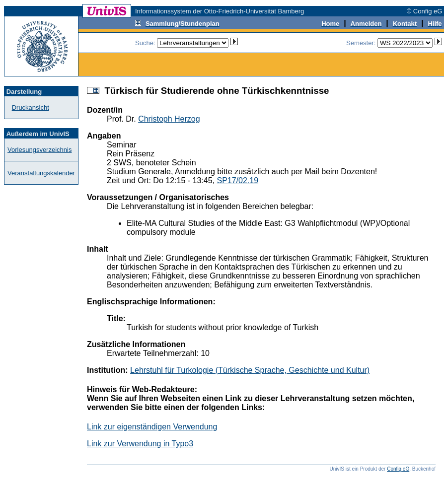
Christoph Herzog (169, 119)
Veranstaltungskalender (41, 173)
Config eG (398, 469)
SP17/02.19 (237, 180)
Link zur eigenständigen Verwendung (152, 427)
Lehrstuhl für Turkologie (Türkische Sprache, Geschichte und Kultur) (250, 370)
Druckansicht (31, 107)
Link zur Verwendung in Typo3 (140, 444)
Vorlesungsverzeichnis (39, 150)
